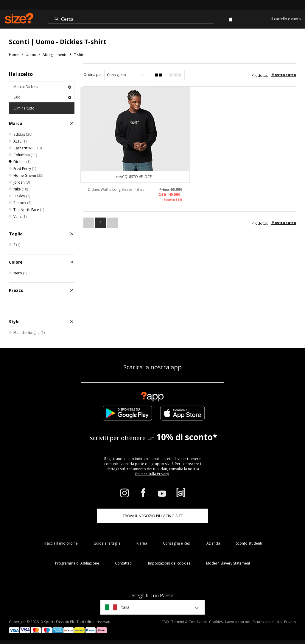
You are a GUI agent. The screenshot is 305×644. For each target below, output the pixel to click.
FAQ (165, 622)
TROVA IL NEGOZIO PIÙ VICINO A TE (153, 516)
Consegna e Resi (177, 543)
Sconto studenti (249, 543)
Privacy (290, 622)
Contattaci (124, 563)
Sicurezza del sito (267, 622)
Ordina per (93, 75)
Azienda (213, 543)
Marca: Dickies (42, 87)
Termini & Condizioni (189, 622)
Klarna (142, 543)
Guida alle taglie (107, 543)
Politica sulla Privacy (152, 474)
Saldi (42, 97)
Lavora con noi (238, 622)
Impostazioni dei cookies (169, 563)
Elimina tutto (24, 108)
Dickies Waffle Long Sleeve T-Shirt (116, 189)
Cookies (216, 622)
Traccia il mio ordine (60, 543)
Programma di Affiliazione (77, 563)
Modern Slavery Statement (228, 563)
